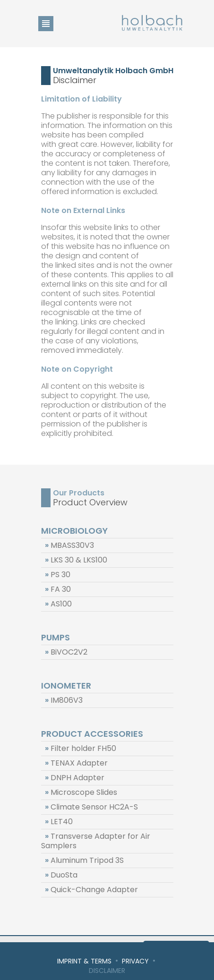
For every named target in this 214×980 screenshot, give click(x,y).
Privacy (135, 961)
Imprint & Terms (84, 961)
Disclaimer (107, 971)
